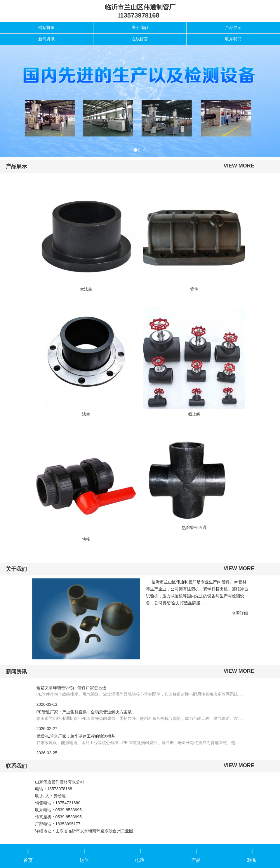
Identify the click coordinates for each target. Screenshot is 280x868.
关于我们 (140, 27)
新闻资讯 (46, 39)
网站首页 (46, 27)
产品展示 (233, 27)
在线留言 (140, 39)
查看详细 (240, 613)
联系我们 (233, 39)
